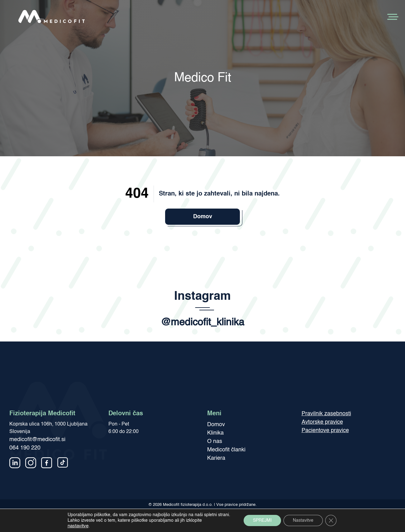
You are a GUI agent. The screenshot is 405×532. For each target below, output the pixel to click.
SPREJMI (262, 520)
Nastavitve (303, 520)
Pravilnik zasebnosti (326, 414)
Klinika (215, 433)
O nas (215, 441)
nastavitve (78, 526)
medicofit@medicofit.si (37, 440)
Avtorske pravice (322, 422)
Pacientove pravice (325, 431)
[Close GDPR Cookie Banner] (331, 520)
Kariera (216, 458)
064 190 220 (25, 448)
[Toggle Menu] (392, 17)
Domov (203, 217)
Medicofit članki (226, 450)
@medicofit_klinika (202, 322)
